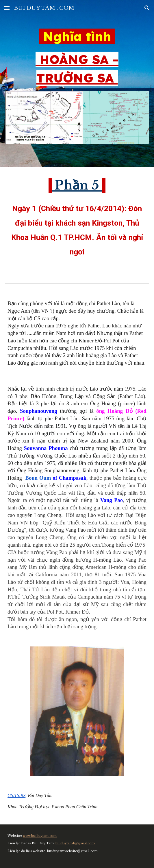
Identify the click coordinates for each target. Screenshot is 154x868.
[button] (7, 8)
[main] (77, 57)
